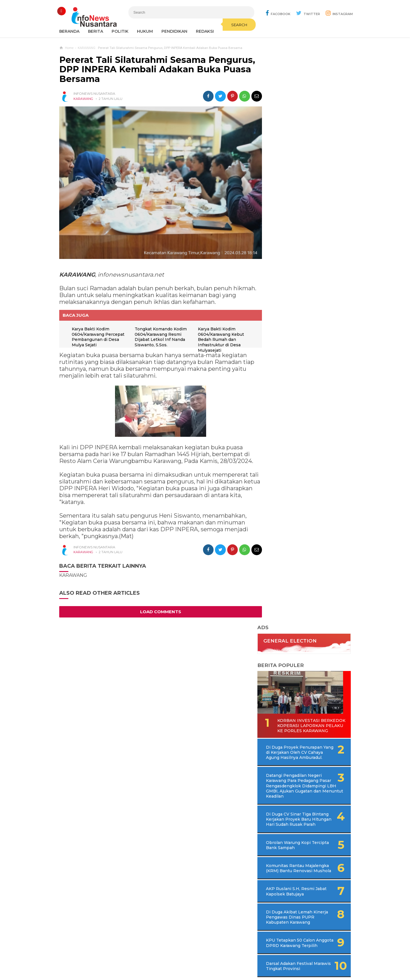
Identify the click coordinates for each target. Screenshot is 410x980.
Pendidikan (174, 31)
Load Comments (159, 609)
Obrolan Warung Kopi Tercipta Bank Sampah (297, 319)
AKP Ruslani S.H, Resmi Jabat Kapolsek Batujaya (299, 370)
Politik (120, 31)
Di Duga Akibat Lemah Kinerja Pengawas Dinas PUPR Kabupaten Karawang (303, 396)
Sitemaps (126, 957)
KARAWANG (83, 99)
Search (235, 25)
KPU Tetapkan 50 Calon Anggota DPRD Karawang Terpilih (300, 425)
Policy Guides (253, 957)
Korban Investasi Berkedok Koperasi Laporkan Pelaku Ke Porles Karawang (300, 192)
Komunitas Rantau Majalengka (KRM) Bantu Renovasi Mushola (299, 345)
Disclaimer (282, 957)
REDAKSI (205, 31)
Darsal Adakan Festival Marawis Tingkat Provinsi (300, 450)
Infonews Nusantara (204, 966)
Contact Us (152, 957)
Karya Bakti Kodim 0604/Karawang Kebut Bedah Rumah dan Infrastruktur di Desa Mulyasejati (220, 337)
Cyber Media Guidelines (211, 957)
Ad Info (176, 957)
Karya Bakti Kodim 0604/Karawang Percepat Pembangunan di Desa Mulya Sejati (98, 334)
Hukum (145, 31)
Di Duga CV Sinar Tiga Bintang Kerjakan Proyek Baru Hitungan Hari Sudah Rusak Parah (308, 291)
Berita (96, 31)
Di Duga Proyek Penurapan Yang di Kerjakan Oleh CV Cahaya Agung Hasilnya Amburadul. (310, 221)
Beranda (69, 31)
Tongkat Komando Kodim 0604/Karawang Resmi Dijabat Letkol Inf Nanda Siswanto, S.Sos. (160, 334)
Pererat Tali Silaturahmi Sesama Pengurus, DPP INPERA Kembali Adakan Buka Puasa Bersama (157, 69)
